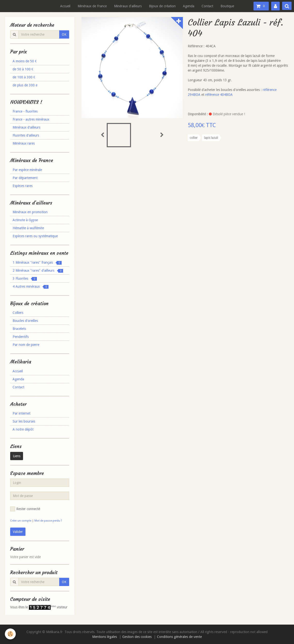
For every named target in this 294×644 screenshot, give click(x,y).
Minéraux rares (24, 143)
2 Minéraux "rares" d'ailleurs (38, 271)
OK (64, 34)
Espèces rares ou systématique (35, 236)
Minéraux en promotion (30, 212)
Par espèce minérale (27, 170)
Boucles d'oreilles (25, 321)
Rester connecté (25, 509)
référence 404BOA (219, 95)
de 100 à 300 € (24, 77)
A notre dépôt (23, 429)
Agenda (189, 6)
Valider (18, 532)
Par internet (21, 413)
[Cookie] (10, 634)
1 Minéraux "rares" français (37, 263)
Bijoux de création (162, 6)
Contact (207, 6)
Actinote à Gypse (25, 220)
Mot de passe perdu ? (48, 521)
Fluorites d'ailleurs (26, 135)
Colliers (18, 313)
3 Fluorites (25, 279)
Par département (25, 178)
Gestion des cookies (137, 637)
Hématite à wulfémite (28, 228)
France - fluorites (25, 111)
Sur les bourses (24, 421)
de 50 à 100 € (23, 69)
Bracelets (19, 329)
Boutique (227, 6)
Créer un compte (21, 521)
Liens (17, 456)
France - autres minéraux (31, 119)
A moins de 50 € (25, 61)
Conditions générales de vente (179, 637)
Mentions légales (105, 637)
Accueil (65, 6)
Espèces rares (23, 186)
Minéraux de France (92, 6)
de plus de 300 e (25, 85)
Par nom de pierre (26, 345)
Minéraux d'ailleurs (128, 6)
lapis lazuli (211, 138)
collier (194, 138)
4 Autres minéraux (31, 287)
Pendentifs (21, 337)
